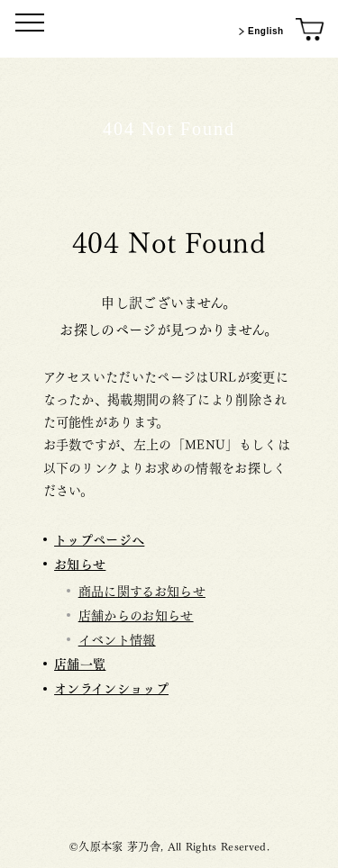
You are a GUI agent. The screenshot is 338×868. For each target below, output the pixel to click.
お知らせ (80, 563)
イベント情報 (117, 638)
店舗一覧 (80, 663)
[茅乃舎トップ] (169, 29)
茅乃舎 (169, 785)
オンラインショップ (111, 687)
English (259, 32)
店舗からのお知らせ (136, 614)
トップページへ (99, 539)
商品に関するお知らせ (142, 590)
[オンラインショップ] (311, 30)
